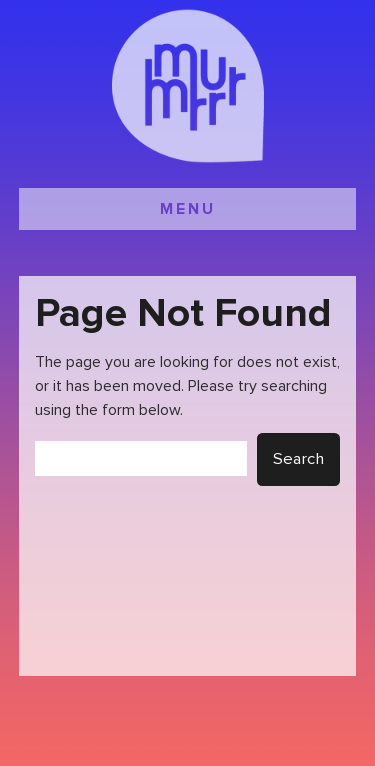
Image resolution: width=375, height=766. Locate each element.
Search (298, 459)
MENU (188, 209)
